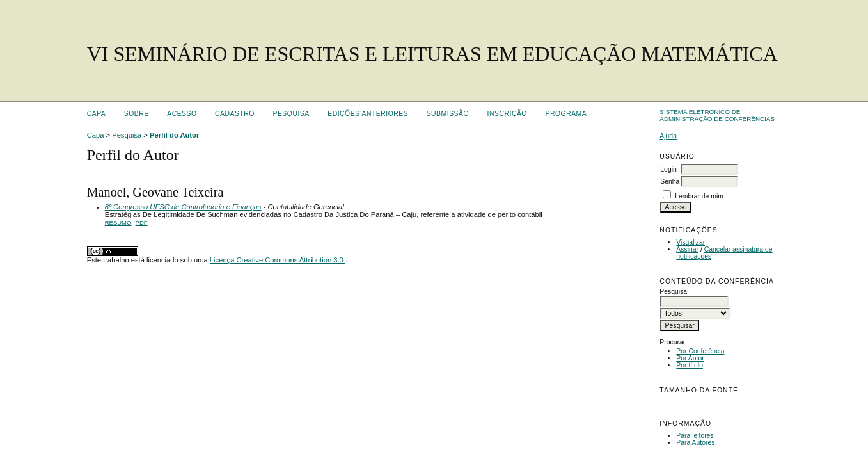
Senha (670, 182)
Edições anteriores (368, 114)
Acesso (182, 114)
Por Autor (690, 358)
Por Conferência (700, 351)
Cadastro (235, 114)
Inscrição (507, 114)
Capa (97, 114)
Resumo (118, 222)
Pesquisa (291, 114)
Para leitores (695, 436)
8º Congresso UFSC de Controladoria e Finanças (183, 207)
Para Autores (695, 443)
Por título (690, 365)
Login (668, 169)
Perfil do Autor (174, 135)
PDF (142, 222)
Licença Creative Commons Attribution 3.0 (278, 260)
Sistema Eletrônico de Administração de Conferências (717, 115)
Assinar (687, 249)
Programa (566, 114)
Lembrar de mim (699, 196)
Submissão (448, 114)
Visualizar (690, 242)
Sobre (137, 114)
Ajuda (668, 136)
